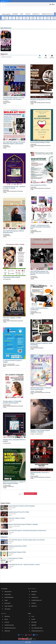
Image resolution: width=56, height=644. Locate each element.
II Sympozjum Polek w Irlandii (11, 277)
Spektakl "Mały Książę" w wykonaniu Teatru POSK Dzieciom (41, 389)
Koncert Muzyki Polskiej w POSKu (40, 142)
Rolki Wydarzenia (6, 28)
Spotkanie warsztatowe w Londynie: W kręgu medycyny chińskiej (14, 483)
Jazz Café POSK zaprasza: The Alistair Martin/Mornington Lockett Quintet (14, 143)
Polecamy (4, 537)
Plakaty (40, 56)
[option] (14, 592)
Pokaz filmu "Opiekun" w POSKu (12, 318)
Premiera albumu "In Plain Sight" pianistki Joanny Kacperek (12, 402)
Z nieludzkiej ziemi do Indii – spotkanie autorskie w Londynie (14, 187)
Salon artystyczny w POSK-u (38, 185)
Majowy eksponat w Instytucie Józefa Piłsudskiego (22, 506)
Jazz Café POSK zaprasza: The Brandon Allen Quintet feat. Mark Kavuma (40, 273)
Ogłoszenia (4, 589)
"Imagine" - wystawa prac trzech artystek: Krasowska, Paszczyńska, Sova (41, 227)
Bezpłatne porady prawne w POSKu (41, 99)
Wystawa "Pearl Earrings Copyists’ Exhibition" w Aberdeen (40, 431)
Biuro (29, 614)
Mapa (46, 56)
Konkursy (52, 56)
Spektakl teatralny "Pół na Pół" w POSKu (19, 512)
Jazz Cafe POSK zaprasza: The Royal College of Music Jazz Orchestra (14, 98)
